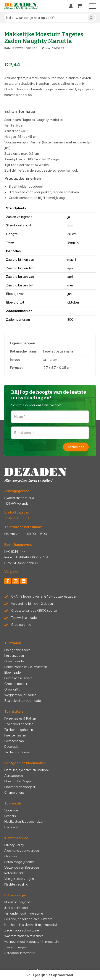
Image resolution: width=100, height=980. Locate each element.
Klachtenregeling (16, 884)
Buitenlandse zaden (18, 678)
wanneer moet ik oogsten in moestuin (31, 942)
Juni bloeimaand (16, 908)
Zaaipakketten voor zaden (23, 701)
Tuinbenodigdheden (19, 730)
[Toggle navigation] (93, 6)
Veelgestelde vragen (19, 879)
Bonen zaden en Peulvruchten (26, 667)
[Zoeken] (91, 18)
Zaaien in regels (16, 947)
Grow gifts (12, 689)
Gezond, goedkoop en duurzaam (28, 919)
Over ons (11, 856)
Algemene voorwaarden (22, 851)
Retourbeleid (14, 873)
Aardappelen (14, 776)
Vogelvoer (12, 810)
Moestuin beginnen (18, 902)
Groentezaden (15, 661)
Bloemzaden (13, 673)
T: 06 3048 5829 (17, 518)
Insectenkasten (15, 735)
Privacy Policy (14, 845)
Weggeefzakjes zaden (20, 695)
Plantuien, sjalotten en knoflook (27, 770)
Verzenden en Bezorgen (22, 868)
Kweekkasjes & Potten (20, 718)
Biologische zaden (17, 650)
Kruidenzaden (14, 656)
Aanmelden (76, 447)
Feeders (10, 816)
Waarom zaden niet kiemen (24, 936)
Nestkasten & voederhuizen (24, 822)
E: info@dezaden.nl (18, 512)
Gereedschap (14, 741)
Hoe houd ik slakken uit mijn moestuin (31, 925)
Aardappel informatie (20, 953)
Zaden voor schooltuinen (22, 930)
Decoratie (11, 747)
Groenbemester (16, 684)
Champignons (14, 793)
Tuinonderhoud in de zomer (24, 913)
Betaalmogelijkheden (19, 862)
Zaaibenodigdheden (19, 724)
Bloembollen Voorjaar (20, 787)
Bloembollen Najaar (18, 781)
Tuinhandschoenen (18, 752)
